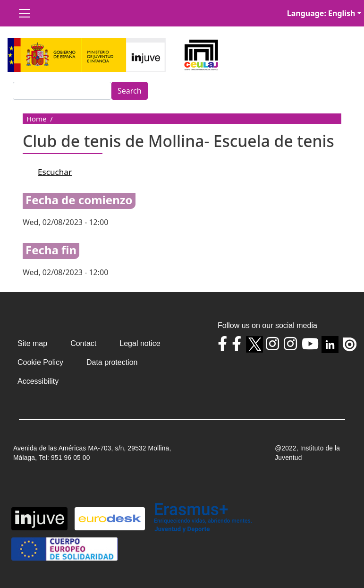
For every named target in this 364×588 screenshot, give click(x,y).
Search (130, 91)
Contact (83, 343)
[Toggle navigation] (25, 13)
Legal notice (140, 343)
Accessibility (38, 381)
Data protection (112, 362)
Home (36, 119)
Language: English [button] (321, 13)
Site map (32, 343)
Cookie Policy (40, 362)
